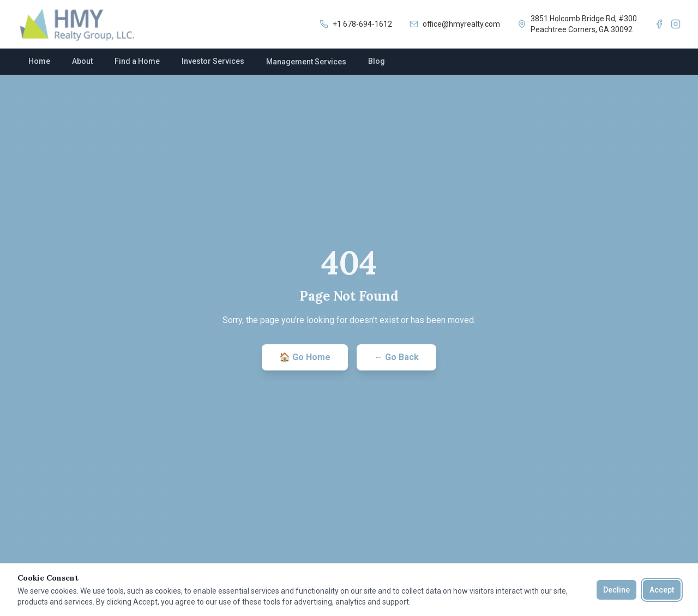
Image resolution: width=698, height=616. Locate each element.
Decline (616, 590)
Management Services (306, 62)
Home (39, 61)
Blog (377, 61)
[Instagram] (676, 24)
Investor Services (213, 61)
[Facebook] (659, 24)
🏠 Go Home (305, 357)
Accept (662, 590)
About (82, 61)
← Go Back (396, 357)
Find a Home (137, 61)
